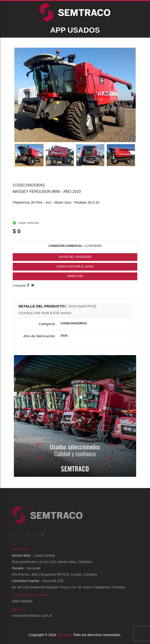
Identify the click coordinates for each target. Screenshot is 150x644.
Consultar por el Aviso (75, 267)
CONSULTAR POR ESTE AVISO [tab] (45, 313)
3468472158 (75, 276)
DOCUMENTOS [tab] (82, 306)
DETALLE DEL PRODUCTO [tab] (42, 306)
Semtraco (65, 635)
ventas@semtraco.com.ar (31, 615)
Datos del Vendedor (75, 257)
